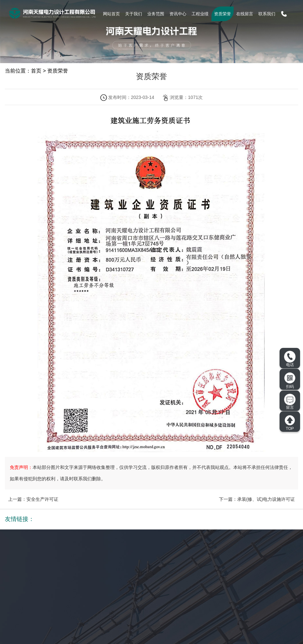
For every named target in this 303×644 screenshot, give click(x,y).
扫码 (290, 380)
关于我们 (134, 14)
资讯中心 (178, 14)
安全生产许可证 (42, 499)
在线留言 (245, 14)
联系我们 (267, 14)
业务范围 (156, 14)
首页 (36, 71)
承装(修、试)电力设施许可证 (266, 499)
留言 (290, 402)
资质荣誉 (223, 14)
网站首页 (111, 14)
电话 (290, 359)
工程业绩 (200, 14)
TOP (290, 423)
